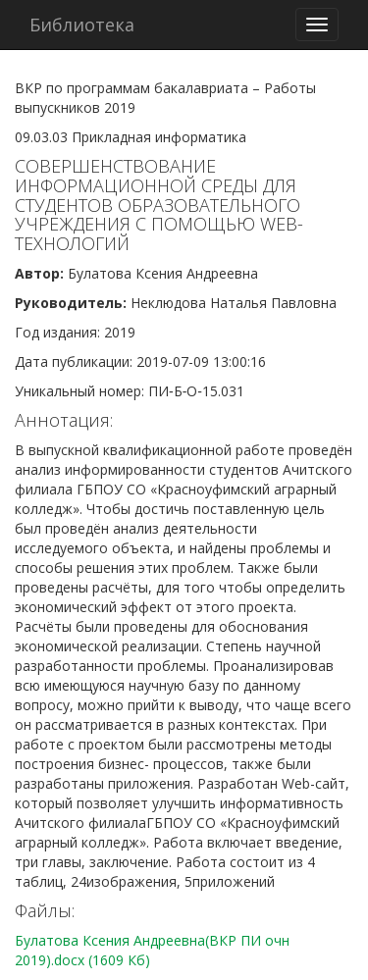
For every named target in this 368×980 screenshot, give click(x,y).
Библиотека (82, 25)
